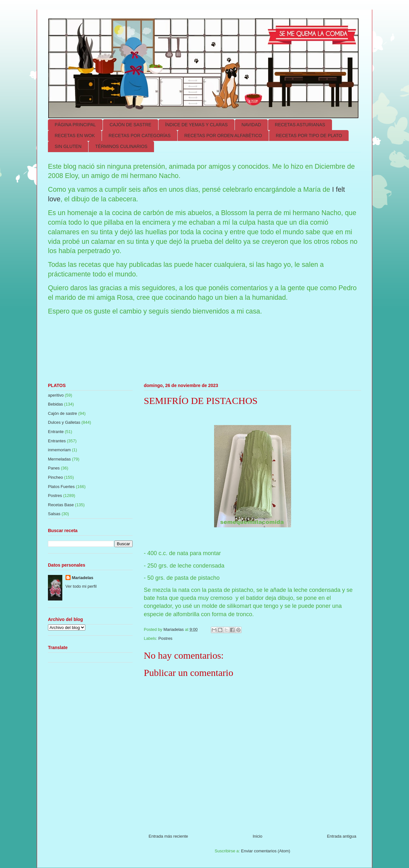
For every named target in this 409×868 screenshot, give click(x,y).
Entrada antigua (342, 836)
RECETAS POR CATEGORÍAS (140, 136)
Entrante (56, 432)
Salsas (54, 514)
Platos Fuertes (61, 487)
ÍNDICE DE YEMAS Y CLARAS (197, 125)
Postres (166, 638)
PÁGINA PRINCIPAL (75, 125)
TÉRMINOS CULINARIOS (121, 146)
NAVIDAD (251, 125)
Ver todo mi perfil (81, 586)
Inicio (258, 836)
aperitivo (56, 395)
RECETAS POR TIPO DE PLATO (309, 136)
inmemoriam (59, 450)
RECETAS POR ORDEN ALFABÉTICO (223, 136)
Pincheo (55, 477)
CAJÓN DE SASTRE (131, 125)
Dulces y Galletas (64, 422)
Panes (54, 468)
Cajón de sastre (62, 413)
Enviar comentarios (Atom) (266, 851)
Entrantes (57, 441)
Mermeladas (59, 459)
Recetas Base (61, 505)
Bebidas (55, 404)
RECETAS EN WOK (75, 136)
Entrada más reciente (168, 836)
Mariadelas (83, 578)
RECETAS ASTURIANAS (300, 125)
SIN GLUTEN (68, 146)
